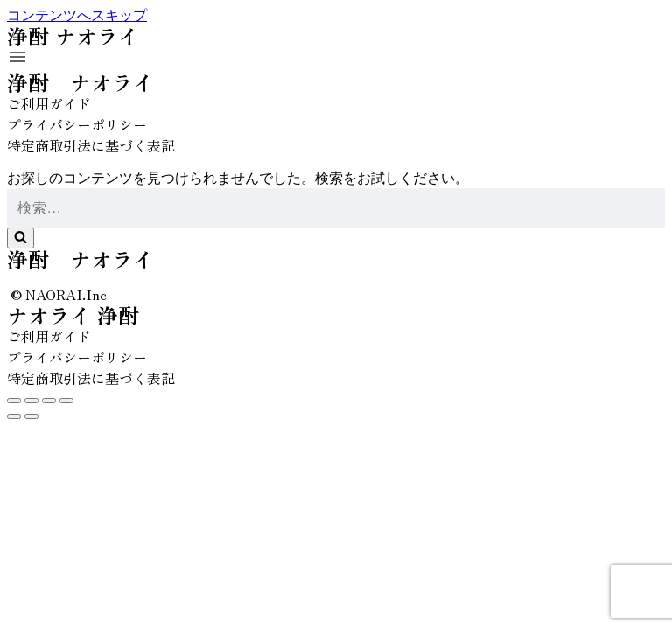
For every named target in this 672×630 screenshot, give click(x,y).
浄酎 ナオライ (80, 82)
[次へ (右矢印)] (31, 416)
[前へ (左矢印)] (14, 416)
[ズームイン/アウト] (66, 401)
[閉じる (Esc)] (14, 401)
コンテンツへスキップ (77, 15)
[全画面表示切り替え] (49, 401)
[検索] (336, 208)
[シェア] (31, 401)
